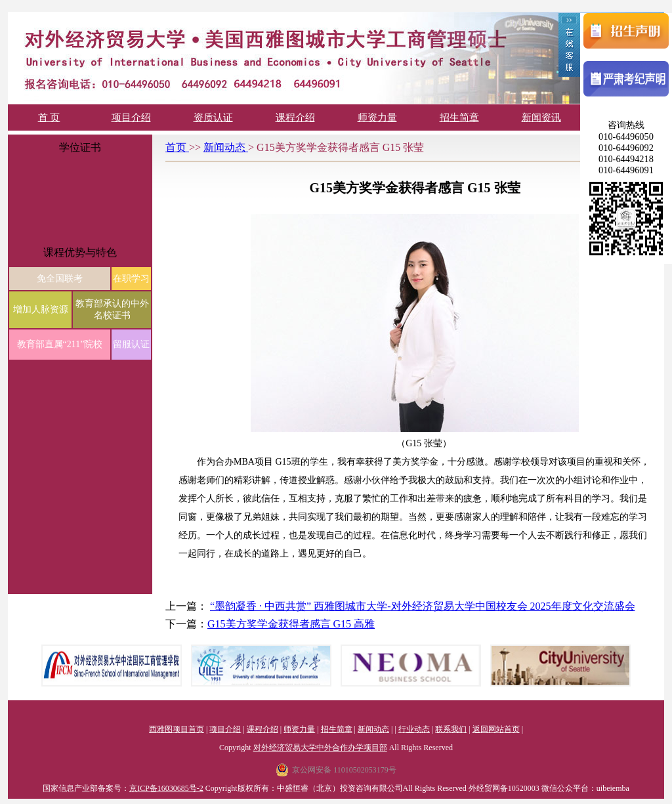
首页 (177, 147)
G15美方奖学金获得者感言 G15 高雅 (291, 624)
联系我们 (451, 729)
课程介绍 (295, 117)
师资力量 (377, 117)
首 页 (49, 117)
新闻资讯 (541, 117)
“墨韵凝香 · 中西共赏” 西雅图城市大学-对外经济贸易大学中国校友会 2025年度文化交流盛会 (423, 606)
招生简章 (459, 117)
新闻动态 (226, 147)
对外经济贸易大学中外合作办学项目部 (320, 748)
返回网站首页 (496, 729)
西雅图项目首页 (177, 729)
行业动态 (414, 729)
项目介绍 (131, 117)
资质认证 (213, 117)
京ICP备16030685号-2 (166, 788)
